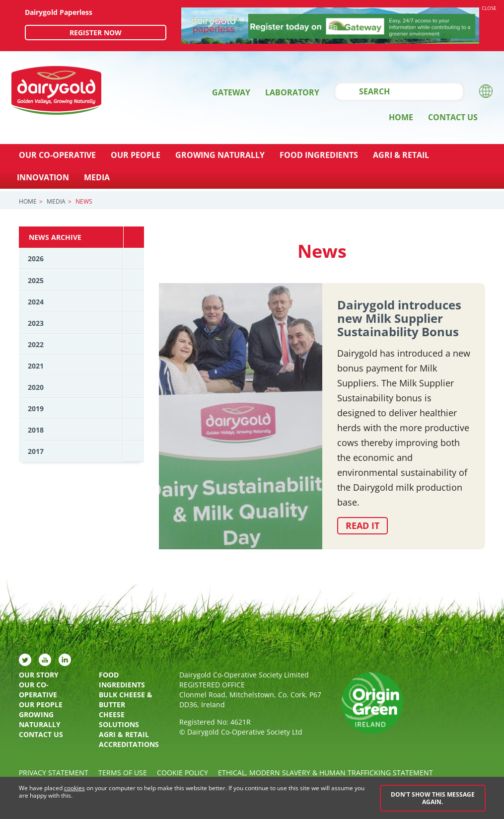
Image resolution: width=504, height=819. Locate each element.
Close (489, 8)
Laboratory (292, 92)
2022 (36, 344)
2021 (36, 366)
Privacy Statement (54, 773)
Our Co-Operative (57, 155)
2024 (36, 302)
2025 (36, 280)
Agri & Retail (401, 155)
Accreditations (129, 744)
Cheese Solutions (119, 719)
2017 (36, 451)
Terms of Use (123, 773)
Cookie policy (182, 773)
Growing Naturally (220, 155)
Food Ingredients (319, 155)
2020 (36, 387)
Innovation (43, 177)
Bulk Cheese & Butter (126, 700)
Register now (96, 33)
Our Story (39, 675)
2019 (36, 409)
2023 (36, 323)
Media (97, 177)
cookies (74, 788)
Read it (362, 525)
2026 (36, 259)
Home (401, 117)
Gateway (231, 92)
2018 (36, 430)
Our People (136, 155)
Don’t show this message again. (433, 798)
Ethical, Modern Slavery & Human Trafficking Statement (325, 773)
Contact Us (453, 117)
